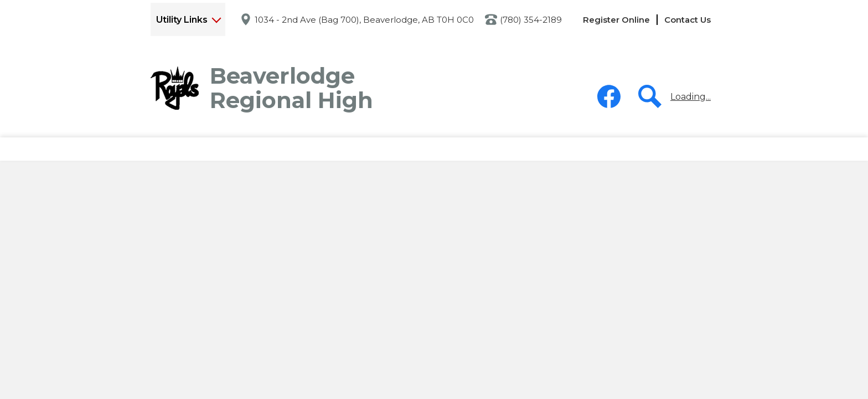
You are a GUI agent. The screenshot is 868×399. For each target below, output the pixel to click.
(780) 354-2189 (531, 20)
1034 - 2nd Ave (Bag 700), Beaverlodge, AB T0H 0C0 (364, 20)
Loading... (691, 97)
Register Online (616, 20)
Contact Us (688, 20)
